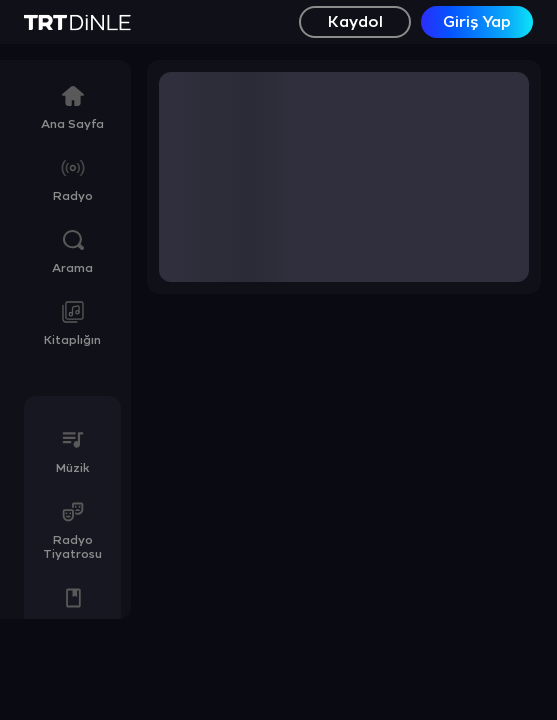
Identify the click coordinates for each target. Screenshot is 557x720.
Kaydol (355, 22)
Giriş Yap (477, 22)
